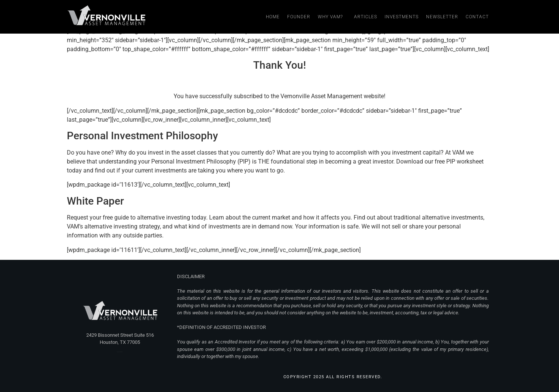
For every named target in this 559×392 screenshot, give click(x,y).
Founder (299, 17)
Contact (477, 17)
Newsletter (442, 17)
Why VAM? (332, 17)
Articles (366, 17)
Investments (402, 17)
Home (273, 17)
